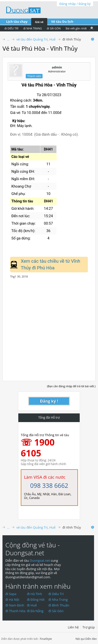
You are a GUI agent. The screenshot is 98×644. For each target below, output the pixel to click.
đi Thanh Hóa (15, 611)
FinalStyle (46, 639)
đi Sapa (11, 594)
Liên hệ (73, 627)
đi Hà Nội (12, 600)
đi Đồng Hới (36, 600)
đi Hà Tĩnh (35, 594)
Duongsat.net (40, 560)
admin (57, 67)
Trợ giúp (89, 627)
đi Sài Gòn (56, 611)
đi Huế (32, 605)
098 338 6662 (49, 485)
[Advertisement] (49, 327)
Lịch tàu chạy (17, 21)
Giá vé (39, 22)
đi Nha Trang (58, 600)
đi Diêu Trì (56, 594)
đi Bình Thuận (59, 605)
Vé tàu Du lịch (62, 21)
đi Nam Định (15, 605)
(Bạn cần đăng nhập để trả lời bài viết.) (71, 386)
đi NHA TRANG (33, 28)
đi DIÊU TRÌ (11, 28)
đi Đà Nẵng (35, 611)
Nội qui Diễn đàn (86, 639)
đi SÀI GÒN (54, 28)
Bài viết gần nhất (76, 28)
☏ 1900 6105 (38, 448)
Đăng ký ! (49, 401)
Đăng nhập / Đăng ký (75, 4)
